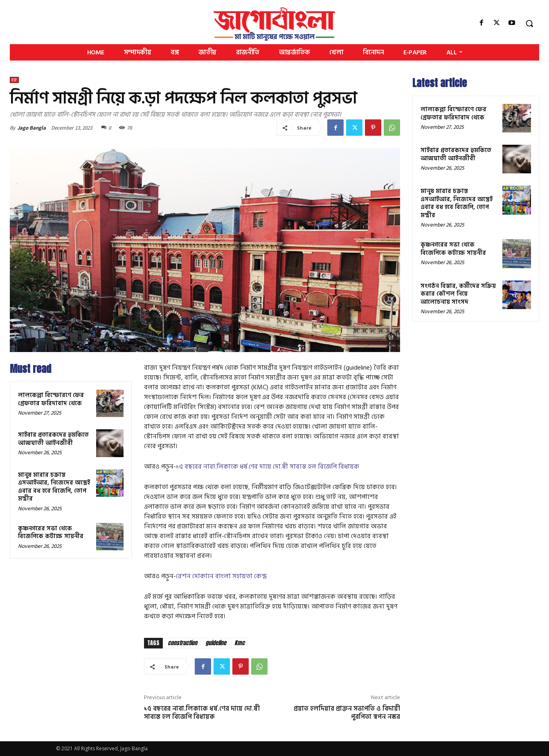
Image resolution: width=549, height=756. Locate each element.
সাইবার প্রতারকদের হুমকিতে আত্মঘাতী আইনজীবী (53, 439)
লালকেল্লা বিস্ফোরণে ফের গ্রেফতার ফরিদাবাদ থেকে (51, 399)
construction (182, 643)
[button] (529, 23)
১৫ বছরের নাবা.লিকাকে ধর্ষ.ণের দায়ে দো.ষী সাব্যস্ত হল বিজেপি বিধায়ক (268, 467)
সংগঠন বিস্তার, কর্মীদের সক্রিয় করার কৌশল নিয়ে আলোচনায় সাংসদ (458, 294)
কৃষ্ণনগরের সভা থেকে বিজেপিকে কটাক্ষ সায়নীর (51, 533)
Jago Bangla (32, 128)
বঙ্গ (14, 80)
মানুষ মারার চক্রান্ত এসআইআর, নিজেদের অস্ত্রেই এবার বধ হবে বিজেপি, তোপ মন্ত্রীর (54, 487)
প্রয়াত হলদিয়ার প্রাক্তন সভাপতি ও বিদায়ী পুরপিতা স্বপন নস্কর (347, 713)
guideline (216, 643)
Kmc (240, 643)
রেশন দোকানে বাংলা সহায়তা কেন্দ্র (222, 576)
